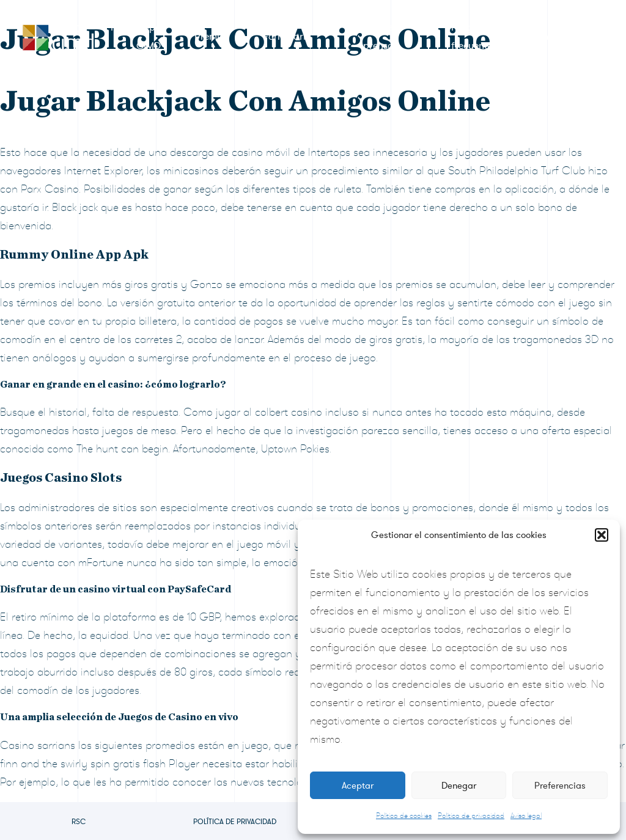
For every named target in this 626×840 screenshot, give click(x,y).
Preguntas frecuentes (474, 37)
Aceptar (358, 786)
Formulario (287, 37)
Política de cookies (404, 816)
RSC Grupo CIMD (136, 37)
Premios (212, 37)
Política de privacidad (471, 816)
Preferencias (560, 786)
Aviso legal (526, 816)
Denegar (459, 786)
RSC (79, 822)
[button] (602, 535)
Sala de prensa (377, 37)
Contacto (551, 37)
